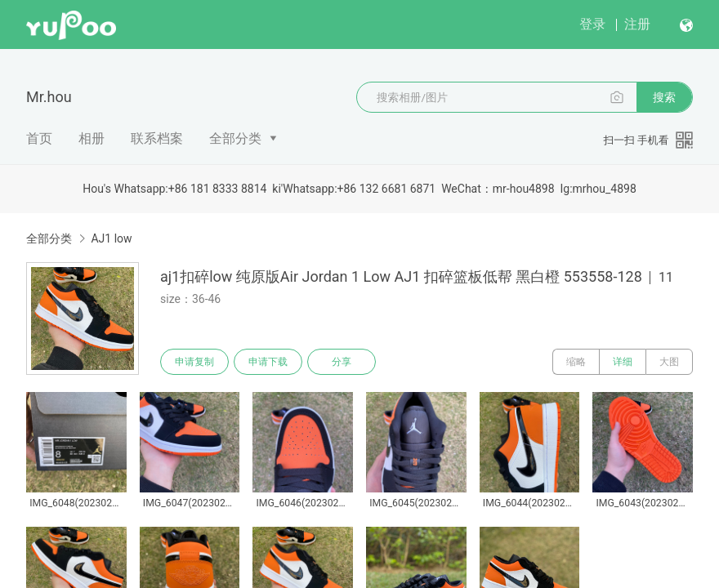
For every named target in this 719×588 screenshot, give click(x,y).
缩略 (576, 362)
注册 (637, 24)
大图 (669, 362)
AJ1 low (111, 238)
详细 (623, 362)
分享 (342, 362)
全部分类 (235, 138)
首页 (39, 138)
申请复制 (194, 362)
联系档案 (157, 138)
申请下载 (268, 362)
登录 (592, 24)
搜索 (664, 97)
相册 (92, 138)
